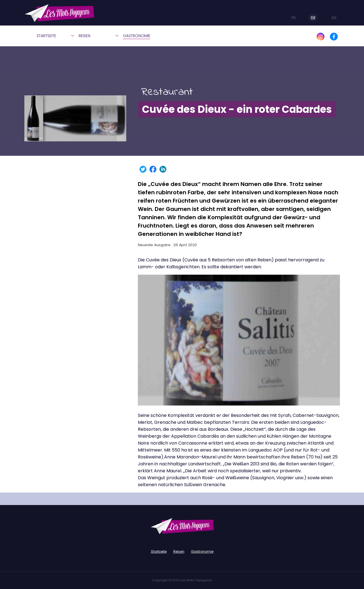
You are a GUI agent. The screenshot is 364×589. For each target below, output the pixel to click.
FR (290, 18)
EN (329, 18)
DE (309, 18)
